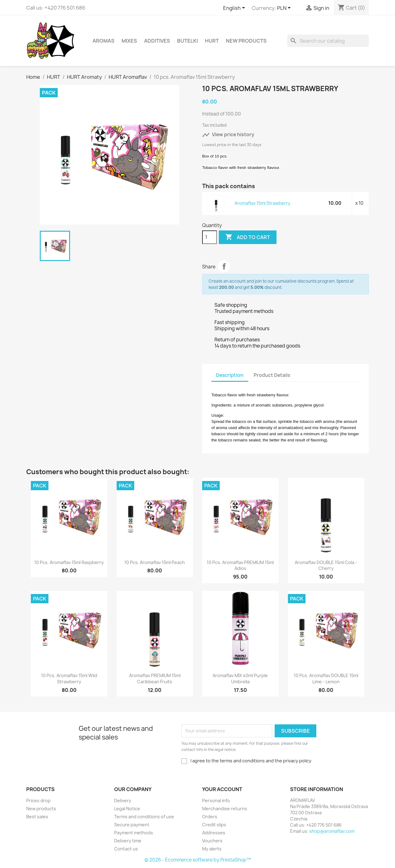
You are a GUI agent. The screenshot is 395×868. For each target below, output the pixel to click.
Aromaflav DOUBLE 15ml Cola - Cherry (326, 565)
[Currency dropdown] (285, 8)
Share (224, 266)
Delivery (123, 801)
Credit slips (214, 825)
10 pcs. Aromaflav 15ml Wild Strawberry (69, 678)
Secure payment (132, 825)
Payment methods (134, 833)
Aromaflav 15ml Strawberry (262, 203)
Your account (222, 789)
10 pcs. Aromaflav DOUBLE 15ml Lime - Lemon (326, 678)
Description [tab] (230, 375)
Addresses (214, 833)
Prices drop (38, 801)
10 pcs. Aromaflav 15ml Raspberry (69, 562)
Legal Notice (127, 809)
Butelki (187, 41)
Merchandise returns (225, 809)
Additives (157, 41)
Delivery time (128, 841)
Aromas (104, 41)
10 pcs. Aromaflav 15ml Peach (155, 562)
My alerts (212, 849)
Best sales (37, 817)
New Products (246, 41)
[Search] (328, 41)
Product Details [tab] (272, 375)
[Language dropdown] (235, 8)
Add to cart (248, 237)
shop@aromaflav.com (332, 831)
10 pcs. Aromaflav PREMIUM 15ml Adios (240, 565)
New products (41, 809)
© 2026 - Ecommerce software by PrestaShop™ (198, 860)
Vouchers (212, 841)
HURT (212, 41)
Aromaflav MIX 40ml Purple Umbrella (240, 678)
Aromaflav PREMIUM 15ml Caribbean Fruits (155, 678)
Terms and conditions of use (144, 817)
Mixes (129, 41)
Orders (210, 817)
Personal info (216, 801)
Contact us (126, 849)
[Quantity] (210, 237)
